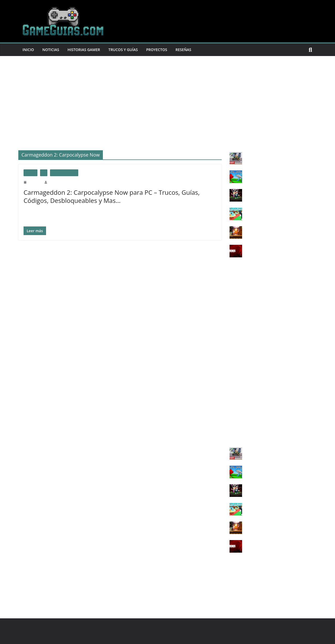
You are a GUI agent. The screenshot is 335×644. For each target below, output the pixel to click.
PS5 (233, 338)
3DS (233, 416)
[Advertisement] (167, 95)
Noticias (52, 50)
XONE (235, 372)
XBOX (235, 355)
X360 (234, 364)
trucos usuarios (64, 173)
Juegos (30, 173)
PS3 (233, 321)
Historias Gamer (88, 50)
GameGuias (56, 182)
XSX (233, 381)
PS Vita (235, 346)
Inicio (29, 50)
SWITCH (237, 407)
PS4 (233, 329)
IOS (233, 424)
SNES (234, 390)
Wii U (234, 398)
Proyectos (164, 50)
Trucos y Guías (129, 50)
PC (44, 173)
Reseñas (192, 50)
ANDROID (238, 433)
